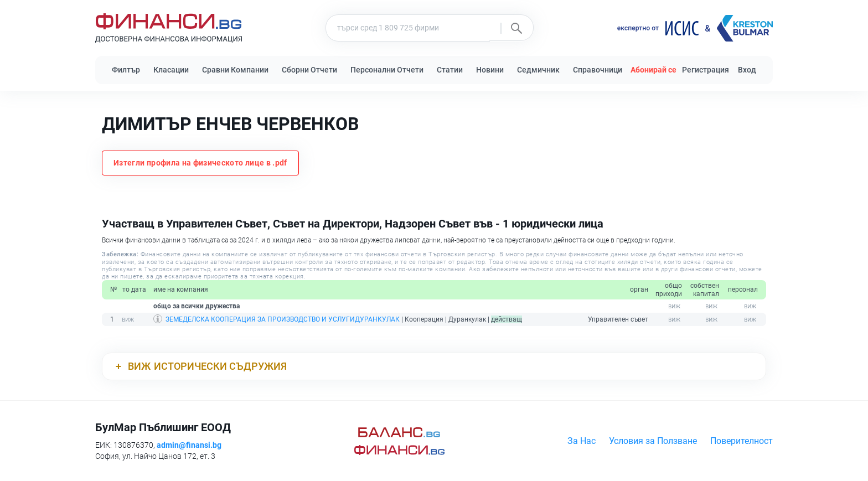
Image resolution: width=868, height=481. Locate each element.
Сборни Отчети (309, 70)
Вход (747, 70)
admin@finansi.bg (189, 445)
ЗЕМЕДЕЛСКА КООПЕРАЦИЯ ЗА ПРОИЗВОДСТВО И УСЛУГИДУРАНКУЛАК (283, 319)
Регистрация (706, 70)
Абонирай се (653, 70)
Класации (171, 70)
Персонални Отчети (387, 70)
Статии (450, 70)
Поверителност (742, 441)
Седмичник (538, 70)
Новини (490, 70)
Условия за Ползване (653, 441)
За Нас (582, 441)
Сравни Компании (235, 70)
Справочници (598, 70)
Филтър (126, 70)
